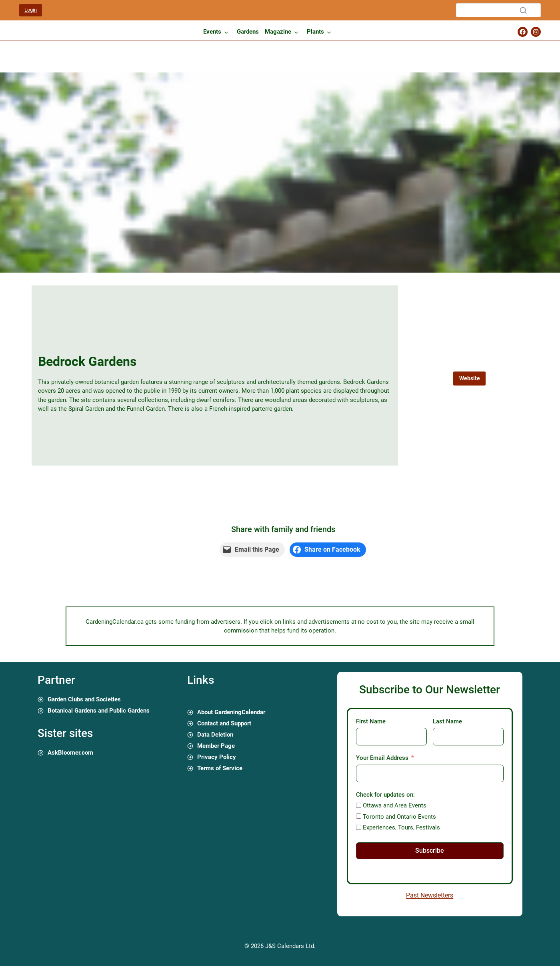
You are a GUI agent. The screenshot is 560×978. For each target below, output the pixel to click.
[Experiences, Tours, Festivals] (359, 827)
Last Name (447, 721)
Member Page (216, 746)
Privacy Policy (217, 757)
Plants (315, 32)
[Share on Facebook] (328, 550)
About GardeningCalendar (231, 712)
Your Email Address (382, 758)
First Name (371, 721)
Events (212, 32)
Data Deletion (215, 735)
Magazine (278, 32)
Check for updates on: (385, 795)
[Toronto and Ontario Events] (359, 816)
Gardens (248, 32)
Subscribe (430, 850)
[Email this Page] (252, 550)
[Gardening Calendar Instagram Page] (536, 32)
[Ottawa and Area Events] (359, 805)
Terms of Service (220, 768)
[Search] (498, 10)
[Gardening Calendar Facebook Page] (523, 32)
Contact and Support (224, 723)
